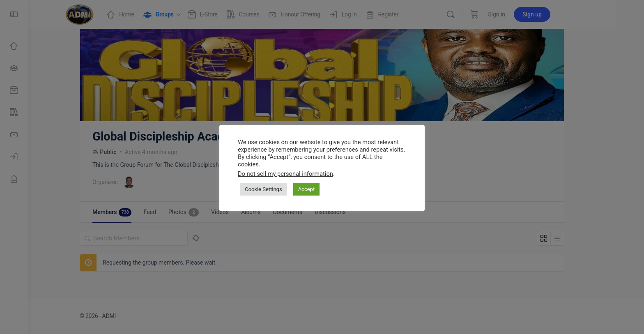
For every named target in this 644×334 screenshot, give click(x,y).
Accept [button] (307, 189)
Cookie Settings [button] (263, 189)
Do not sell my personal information (285, 174)
